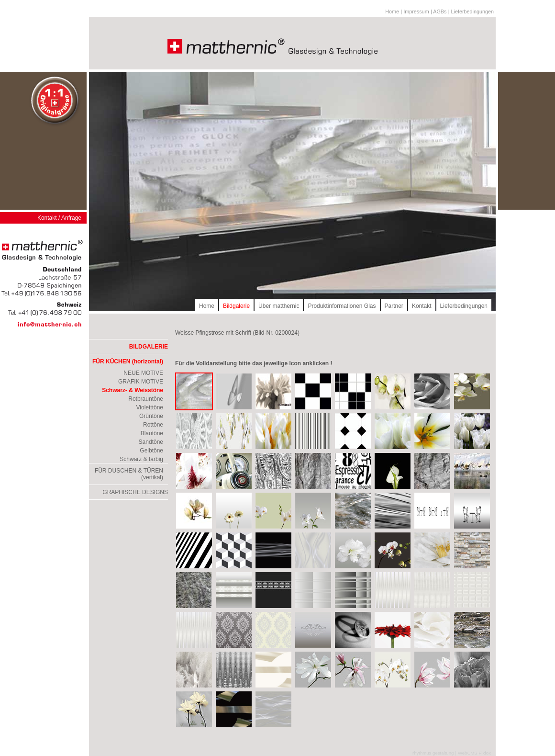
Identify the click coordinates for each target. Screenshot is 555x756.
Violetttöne (150, 407)
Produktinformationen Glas (342, 306)
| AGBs (438, 11)
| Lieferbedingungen (471, 11)
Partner (394, 306)
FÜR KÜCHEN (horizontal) (128, 361)
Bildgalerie (236, 306)
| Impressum (415, 11)
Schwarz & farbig (141, 459)
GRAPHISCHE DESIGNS (135, 492)
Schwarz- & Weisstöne (133, 390)
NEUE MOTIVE (143, 373)
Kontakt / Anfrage (59, 218)
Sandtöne (151, 442)
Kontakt (422, 306)
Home (392, 11)
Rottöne (153, 425)
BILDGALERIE (149, 347)
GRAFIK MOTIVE (141, 382)
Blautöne (152, 433)
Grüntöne (151, 416)
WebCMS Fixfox (474, 753)
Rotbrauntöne (146, 399)
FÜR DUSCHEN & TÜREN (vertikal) (129, 474)
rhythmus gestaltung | (434, 753)
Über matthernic (279, 306)
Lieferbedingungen (464, 306)
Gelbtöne (151, 451)
